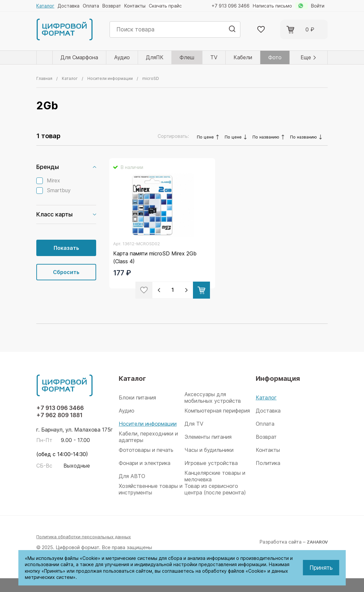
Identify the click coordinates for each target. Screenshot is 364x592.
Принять (321, 568)
